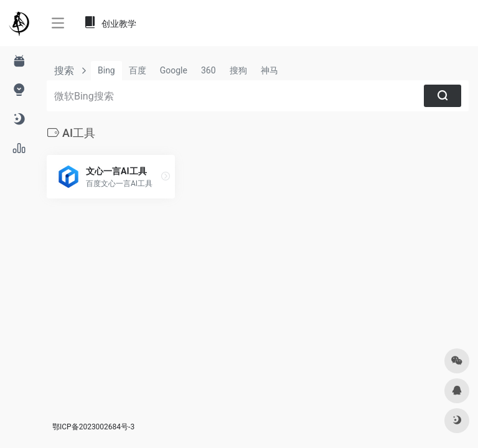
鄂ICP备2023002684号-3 (93, 427)
